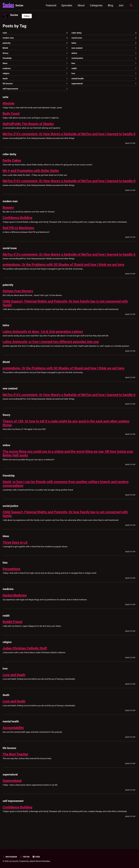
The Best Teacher (16, 770)
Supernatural (12, 796)
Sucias (19, 5)
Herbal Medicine (15, 611)
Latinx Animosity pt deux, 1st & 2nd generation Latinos (43, 343)
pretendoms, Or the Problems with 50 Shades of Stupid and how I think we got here (64, 276)
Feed (36, 857)
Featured (51, 5)
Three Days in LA (15, 558)
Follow (27, 16)
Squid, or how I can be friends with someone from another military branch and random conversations (66, 499)
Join (121, 5)
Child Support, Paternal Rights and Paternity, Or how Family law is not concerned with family (66, 315)
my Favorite (14, 861)
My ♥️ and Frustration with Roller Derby (31, 175)
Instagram (10, 857)
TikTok (25, 857)
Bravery (8, 215)
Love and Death (14, 690)
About (81, 5)
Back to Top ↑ (131, 147)
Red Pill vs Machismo (19, 236)
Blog (110, 5)
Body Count (11, 114)
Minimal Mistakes (43, 861)
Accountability (13, 743)
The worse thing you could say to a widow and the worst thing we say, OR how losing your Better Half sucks (69, 469)
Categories (96, 5)
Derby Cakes (12, 165)
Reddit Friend (13, 637)
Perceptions (12, 584)
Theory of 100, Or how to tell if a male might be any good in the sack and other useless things (67, 439)
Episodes (67, 5)
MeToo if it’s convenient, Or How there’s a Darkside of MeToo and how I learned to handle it (68, 136)
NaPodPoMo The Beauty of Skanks (29, 124)
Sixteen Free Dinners (18, 303)
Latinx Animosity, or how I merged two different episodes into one (51, 353)
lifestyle (9, 104)
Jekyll (32, 861)
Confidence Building (18, 226)
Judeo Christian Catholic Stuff (25, 664)
